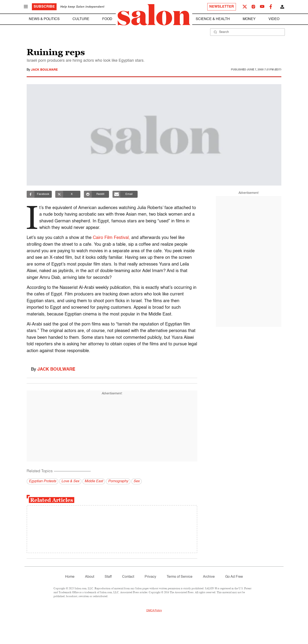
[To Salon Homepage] (154, 15)
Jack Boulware (44, 70)
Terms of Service (180, 577)
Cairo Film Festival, (111, 238)
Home (70, 577)
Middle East (94, 481)
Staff (108, 577)
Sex (137, 481)
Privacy (150, 577)
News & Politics (44, 19)
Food (107, 19)
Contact (128, 577)
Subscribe (44, 7)
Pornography (118, 481)
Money (249, 19)
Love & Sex (70, 481)
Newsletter (222, 7)
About (90, 577)
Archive (209, 577)
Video (274, 19)
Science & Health (213, 19)
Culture (81, 19)
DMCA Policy (154, 611)
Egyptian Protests (42, 481)
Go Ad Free (234, 577)
